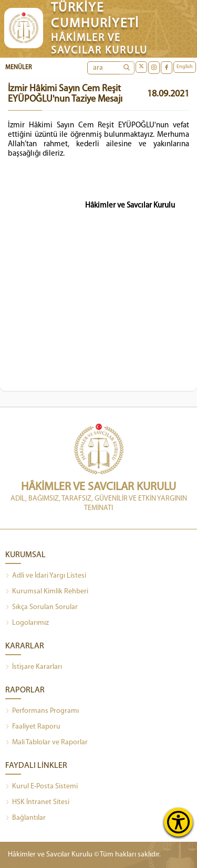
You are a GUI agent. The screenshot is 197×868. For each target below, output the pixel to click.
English (185, 67)
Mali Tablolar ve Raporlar (46, 743)
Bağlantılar (25, 818)
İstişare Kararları (34, 667)
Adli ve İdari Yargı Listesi (46, 576)
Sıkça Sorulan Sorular (42, 607)
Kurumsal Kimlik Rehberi (47, 592)
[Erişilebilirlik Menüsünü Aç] (178, 822)
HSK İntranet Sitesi (37, 802)
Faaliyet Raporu (33, 727)
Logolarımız (27, 623)
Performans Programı (42, 711)
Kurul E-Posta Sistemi (42, 787)
